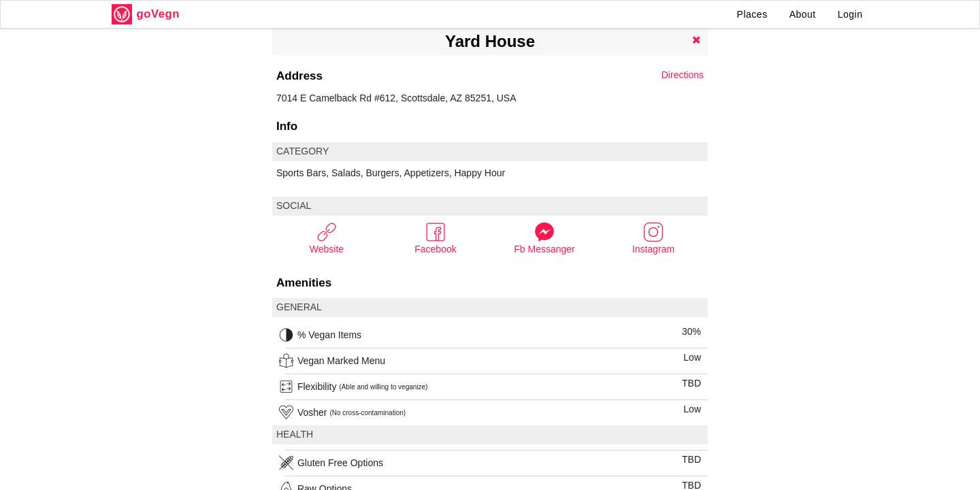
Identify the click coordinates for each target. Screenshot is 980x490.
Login (850, 14)
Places (752, 14)
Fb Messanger (544, 238)
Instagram (653, 238)
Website (327, 238)
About (803, 14)
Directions (683, 75)
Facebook (435, 238)
